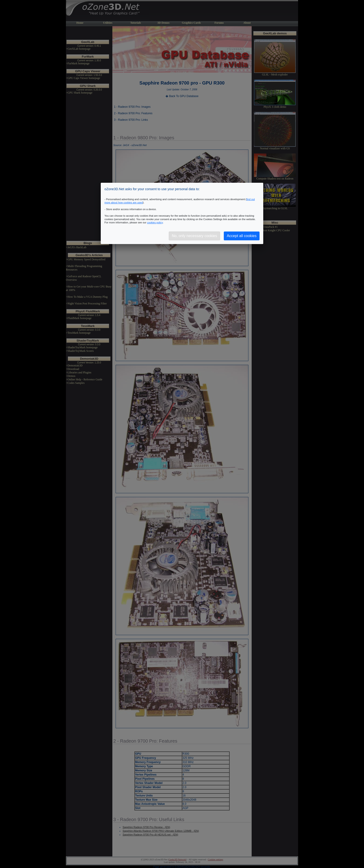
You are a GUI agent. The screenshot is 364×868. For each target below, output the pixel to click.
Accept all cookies (242, 236)
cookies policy (155, 222)
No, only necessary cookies (194, 236)
